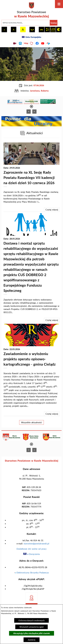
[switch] (32, 29)
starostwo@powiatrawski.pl (36, 544)
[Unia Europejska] (32, 37)
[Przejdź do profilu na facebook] (37, 43)
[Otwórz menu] (59, 4)
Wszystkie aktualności (32, 422)
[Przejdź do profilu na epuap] (48, 43)
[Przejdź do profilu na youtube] (43, 43)
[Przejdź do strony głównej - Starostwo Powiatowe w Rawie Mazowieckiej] (32, 10)
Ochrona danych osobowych (32, 620)
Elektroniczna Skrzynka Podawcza (31, 573)
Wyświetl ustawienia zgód (32, 627)
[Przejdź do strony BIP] (26, 43)
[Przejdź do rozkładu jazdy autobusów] (20, 43)
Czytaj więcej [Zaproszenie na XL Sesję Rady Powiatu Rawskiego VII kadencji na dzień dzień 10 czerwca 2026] (52, 210)
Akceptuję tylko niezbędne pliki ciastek (32, 633)
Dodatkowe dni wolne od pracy (31, 549)
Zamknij (32, 640)
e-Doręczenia (32, 554)
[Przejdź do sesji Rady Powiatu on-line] (15, 43)
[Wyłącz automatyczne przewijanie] (32, 106)
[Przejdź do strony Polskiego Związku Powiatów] (32, 43)
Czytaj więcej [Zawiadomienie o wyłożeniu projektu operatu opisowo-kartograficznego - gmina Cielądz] (52, 414)
